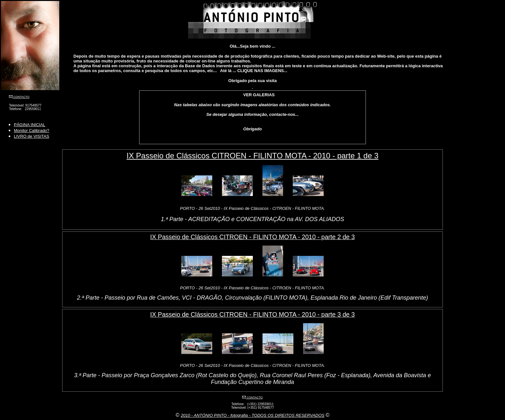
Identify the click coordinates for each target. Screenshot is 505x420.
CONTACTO (21, 97)
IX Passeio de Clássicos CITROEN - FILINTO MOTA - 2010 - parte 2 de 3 (252, 237)
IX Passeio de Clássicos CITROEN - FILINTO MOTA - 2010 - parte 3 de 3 (252, 314)
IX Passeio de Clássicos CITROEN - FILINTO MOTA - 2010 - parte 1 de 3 (252, 156)
